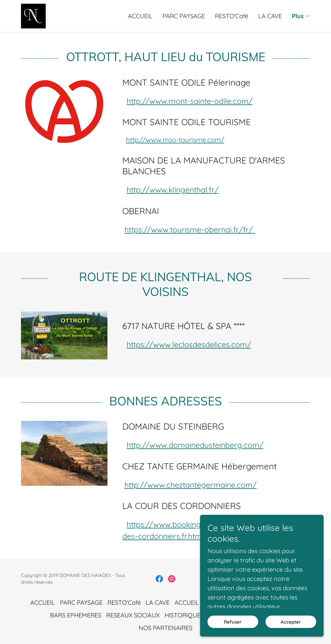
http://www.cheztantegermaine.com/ (191, 485)
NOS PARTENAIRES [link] (165, 628)
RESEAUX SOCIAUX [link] (133, 615)
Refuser (233, 630)
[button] (301, 16)
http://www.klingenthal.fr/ (173, 190)
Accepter (291, 630)
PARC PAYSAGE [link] (184, 16)
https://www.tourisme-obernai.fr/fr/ (190, 229)
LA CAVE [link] (270, 16)
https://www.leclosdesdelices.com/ (189, 344)
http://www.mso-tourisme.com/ (175, 140)
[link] (33, 15)
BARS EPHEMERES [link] (76, 615)
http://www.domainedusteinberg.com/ (195, 445)
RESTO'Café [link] (232, 16)
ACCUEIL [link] (140, 16)
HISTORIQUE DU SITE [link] (194, 615)
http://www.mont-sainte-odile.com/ (190, 101)
